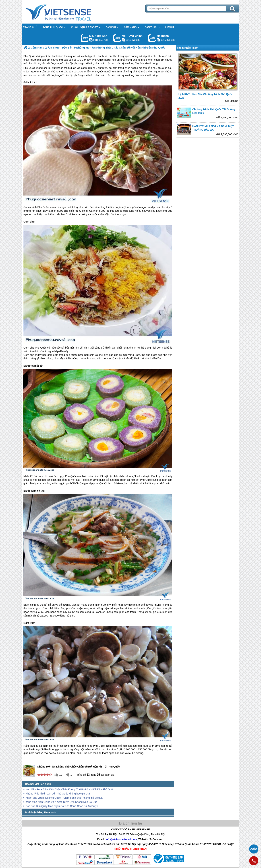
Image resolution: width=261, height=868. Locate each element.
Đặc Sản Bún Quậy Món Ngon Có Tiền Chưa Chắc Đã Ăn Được (62, 806)
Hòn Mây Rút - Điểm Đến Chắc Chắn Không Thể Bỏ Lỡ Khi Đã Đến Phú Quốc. (70, 789)
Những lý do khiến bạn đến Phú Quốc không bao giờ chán (58, 794)
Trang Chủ (67, 12)
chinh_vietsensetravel (123, 40)
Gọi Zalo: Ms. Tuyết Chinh (117, 38)
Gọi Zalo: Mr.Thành (152, 38)
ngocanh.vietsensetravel (91, 40)
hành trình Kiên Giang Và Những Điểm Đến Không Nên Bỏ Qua (61, 802)
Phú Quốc (29, 68)
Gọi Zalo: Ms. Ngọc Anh (85, 38)
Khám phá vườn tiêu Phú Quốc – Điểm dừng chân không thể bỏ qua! (64, 798)
